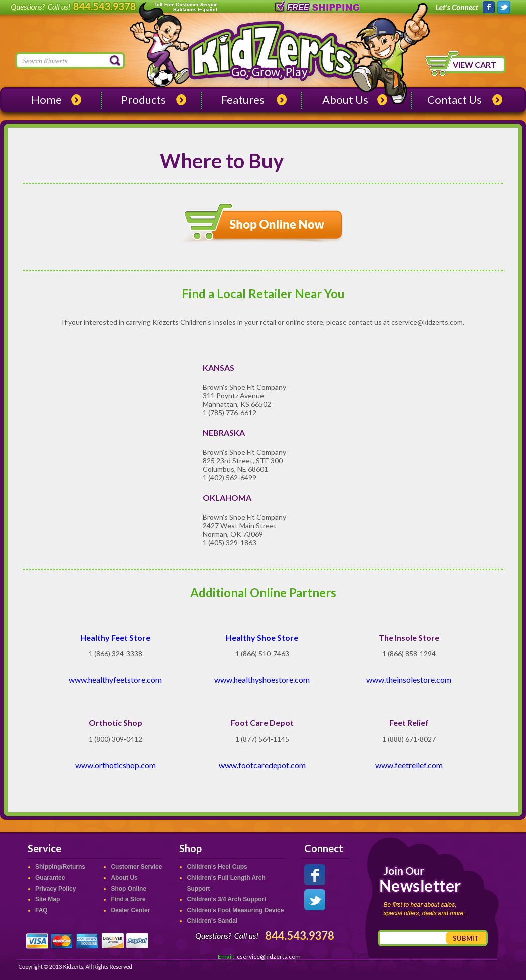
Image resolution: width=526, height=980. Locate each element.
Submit (466, 938)
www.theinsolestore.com (409, 680)
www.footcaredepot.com (262, 765)
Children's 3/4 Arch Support (226, 899)
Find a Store (128, 899)
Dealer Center (130, 910)
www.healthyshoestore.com (262, 680)
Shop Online (128, 889)
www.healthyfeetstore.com (115, 680)
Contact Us (455, 99)
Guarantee (50, 878)
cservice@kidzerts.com (269, 957)
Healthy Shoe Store (262, 638)
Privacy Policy (55, 889)
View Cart (475, 64)
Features (243, 99)
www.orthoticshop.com (115, 765)
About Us (345, 99)
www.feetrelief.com (409, 765)
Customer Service (136, 867)
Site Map (47, 899)
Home (46, 99)
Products (144, 99)
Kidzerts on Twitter (504, 8)
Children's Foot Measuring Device (235, 910)
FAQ (41, 910)
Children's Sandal (212, 921)
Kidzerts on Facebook (488, 8)
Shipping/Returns (60, 867)
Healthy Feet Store (115, 638)
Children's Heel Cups (217, 867)
